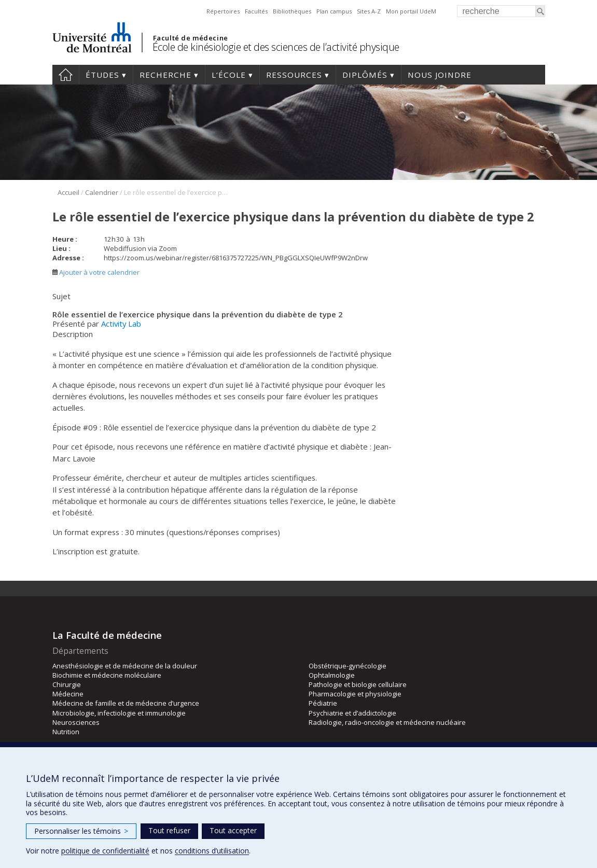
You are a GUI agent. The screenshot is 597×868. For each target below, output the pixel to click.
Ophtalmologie (332, 675)
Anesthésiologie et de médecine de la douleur (125, 666)
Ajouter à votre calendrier (96, 272)
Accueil (66, 75)
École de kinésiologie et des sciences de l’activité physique (276, 47)
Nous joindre (440, 75)
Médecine (68, 694)
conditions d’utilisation (212, 851)
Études (102, 75)
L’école (229, 75)
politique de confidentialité (105, 851)
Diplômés (365, 75)
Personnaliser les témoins (81, 831)
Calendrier (102, 192)
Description (73, 334)
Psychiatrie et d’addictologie (352, 713)
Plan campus (334, 11)
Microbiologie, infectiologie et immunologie (119, 713)
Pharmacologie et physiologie (355, 694)
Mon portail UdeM (411, 11)
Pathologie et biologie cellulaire (358, 684)
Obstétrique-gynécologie (348, 666)
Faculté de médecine (191, 38)
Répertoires (223, 11)
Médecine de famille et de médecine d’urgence (126, 703)
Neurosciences (76, 722)
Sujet (61, 296)
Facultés (256, 11)
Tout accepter (233, 830)
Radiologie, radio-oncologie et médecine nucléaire (387, 722)
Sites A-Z (369, 11)
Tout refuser (169, 830)
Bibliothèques (292, 11)
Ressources (294, 75)
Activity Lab (121, 324)
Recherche (165, 75)
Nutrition (66, 732)
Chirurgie (67, 684)
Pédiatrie (323, 703)
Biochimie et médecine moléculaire (107, 675)
